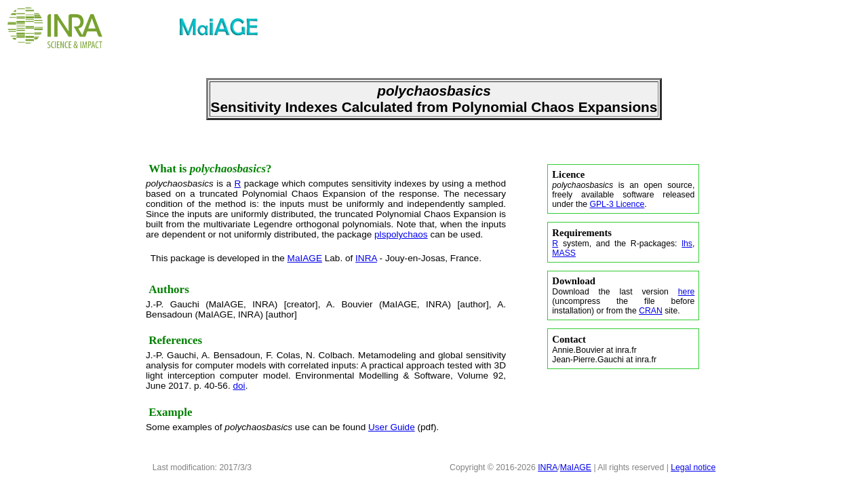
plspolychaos (401, 234)
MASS (564, 253)
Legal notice (693, 467)
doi (239, 386)
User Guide (392, 427)
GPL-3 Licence (617, 204)
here (687, 292)
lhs (687, 244)
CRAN (651, 311)
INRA (366, 258)
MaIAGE (305, 258)
